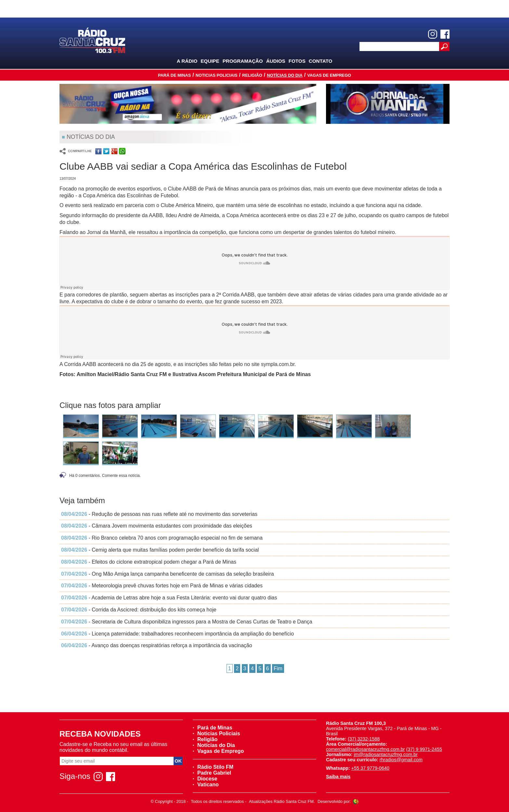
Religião (252, 75)
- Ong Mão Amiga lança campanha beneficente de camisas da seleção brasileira (168, 574)
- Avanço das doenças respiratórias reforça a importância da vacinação (157, 645)
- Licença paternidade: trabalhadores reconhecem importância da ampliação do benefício (177, 634)
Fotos (297, 61)
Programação (243, 61)
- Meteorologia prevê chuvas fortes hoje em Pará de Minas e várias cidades (162, 586)
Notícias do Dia (285, 75)
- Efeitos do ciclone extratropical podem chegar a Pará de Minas (149, 562)
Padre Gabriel (212, 773)
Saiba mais (338, 777)
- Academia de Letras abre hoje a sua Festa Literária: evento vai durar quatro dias (169, 598)
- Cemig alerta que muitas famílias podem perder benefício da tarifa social (160, 550)
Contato (321, 61)
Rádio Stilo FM (213, 767)
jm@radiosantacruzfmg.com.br (386, 754)
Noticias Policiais (217, 75)
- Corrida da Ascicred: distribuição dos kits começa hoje (139, 610)
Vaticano (206, 785)
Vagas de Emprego (329, 75)
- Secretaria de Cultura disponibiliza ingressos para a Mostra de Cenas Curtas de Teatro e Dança (187, 622)
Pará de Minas (174, 75)
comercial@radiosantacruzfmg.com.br (365, 749)
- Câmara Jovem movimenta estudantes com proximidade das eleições (157, 526)
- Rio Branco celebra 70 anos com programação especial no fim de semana (162, 538)
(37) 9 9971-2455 (424, 749)
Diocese (205, 779)
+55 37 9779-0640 (370, 768)
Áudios (276, 61)
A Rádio (187, 61)
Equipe (210, 61)
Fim (278, 668)
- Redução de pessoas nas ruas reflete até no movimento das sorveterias (159, 514)
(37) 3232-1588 (364, 739)
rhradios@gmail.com (401, 760)
